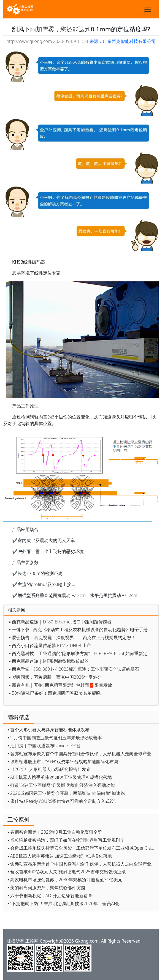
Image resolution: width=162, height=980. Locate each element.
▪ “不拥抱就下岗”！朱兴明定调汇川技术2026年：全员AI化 (64, 904)
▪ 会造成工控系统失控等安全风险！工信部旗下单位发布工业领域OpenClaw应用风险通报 (82, 848)
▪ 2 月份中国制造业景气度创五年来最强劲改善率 (55, 738)
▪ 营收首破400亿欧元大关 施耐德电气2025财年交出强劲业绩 (67, 872)
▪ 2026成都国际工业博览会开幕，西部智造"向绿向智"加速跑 (66, 793)
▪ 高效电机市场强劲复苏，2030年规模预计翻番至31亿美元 (65, 880)
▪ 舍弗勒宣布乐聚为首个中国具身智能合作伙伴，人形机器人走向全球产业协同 (82, 754)
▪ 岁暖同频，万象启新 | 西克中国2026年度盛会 (55, 677)
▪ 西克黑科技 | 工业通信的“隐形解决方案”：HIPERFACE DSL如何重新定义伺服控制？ (82, 653)
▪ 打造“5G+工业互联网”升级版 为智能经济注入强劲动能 (61, 785)
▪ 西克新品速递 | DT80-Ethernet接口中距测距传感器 (60, 622)
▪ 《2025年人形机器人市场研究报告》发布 (49, 769)
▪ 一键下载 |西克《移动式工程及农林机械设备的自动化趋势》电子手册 (78, 629)
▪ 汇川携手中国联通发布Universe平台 (44, 746)
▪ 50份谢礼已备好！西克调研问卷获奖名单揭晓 (55, 693)
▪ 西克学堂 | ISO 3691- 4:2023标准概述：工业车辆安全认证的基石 (74, 669)
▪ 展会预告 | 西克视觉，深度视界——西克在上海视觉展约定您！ (72, 637)
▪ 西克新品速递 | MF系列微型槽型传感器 (49, 661)
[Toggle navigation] (148, 9)
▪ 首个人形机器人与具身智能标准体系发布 (48, 730)
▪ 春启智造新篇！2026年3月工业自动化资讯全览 (55, 832)
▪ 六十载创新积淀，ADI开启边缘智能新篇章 (50, 896)
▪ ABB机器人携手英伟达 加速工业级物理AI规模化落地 (60, 777)
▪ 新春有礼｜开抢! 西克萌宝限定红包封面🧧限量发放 (61, 685)
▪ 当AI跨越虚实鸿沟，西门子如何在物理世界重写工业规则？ (66, 840)
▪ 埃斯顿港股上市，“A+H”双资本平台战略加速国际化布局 (63, 762)
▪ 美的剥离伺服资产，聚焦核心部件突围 (46, 888)
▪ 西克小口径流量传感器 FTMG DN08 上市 (50, 645)
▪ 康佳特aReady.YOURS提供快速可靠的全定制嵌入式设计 (63, 801)
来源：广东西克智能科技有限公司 (123, 41)
